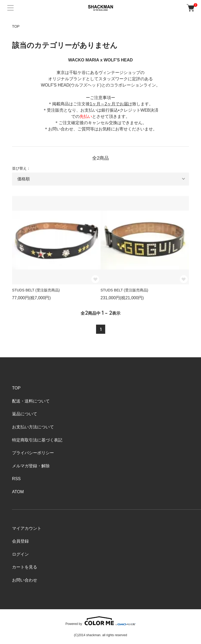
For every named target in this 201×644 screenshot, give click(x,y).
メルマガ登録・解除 (31, 466)
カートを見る (25, 567)
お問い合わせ (25, 580)
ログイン (20, 554)
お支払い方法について (33, 427)
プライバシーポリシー (33, 453)
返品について (25, 414)
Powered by (100, 621)
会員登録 (20, 541)
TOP (16, 26)
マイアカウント (27, 528)
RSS (16, 479)
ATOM (18, 492)
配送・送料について (31, 401)
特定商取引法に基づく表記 (37, 440)
